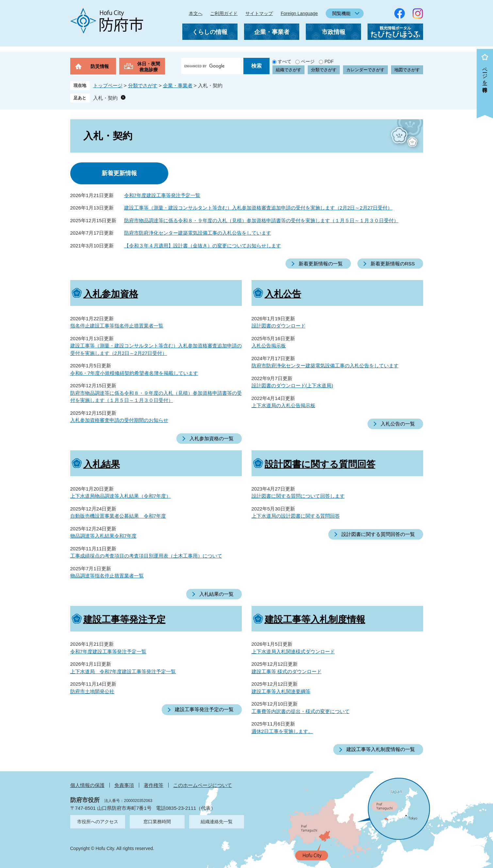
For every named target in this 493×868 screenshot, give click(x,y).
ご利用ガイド (224, 13)
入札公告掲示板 (269, 346)
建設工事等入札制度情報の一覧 (381, 749)
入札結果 (102, 464)
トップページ (108, 85)
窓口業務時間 (157, 822)
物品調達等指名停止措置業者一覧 (107, 576)
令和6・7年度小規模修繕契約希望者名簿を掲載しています (134, 373)
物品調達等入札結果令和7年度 (103, 536)
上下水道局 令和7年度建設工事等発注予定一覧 (123, 671)
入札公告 (283, 294)
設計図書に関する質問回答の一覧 (378, 534)
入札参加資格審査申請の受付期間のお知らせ (119, 420)
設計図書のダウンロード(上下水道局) (292, 385)
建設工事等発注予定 (124, 619)
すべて (285, 61)
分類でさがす (324, 70)
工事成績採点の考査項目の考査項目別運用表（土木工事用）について (146, 556)
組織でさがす (288, 70)
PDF (329, 61)
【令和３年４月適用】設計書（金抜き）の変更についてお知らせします (203, 246)
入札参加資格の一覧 (212, 438)
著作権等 (154, 785)
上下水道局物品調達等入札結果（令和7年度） (121, 496)
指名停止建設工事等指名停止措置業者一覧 (117, 326)
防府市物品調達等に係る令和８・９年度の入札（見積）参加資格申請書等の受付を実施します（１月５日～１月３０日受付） (261, 220)
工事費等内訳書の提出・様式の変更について (301, 711)
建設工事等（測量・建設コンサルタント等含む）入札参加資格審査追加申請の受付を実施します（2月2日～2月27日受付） (258, 208)
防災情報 (100, 66)
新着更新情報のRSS (393, 264)
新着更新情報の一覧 (321, 264)
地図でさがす (407, 70)
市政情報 (334, 32)
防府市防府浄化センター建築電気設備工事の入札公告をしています (198, 233)
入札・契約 (105, 98)
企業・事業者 (272, 32)
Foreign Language (299, 13)
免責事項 (124, 785)
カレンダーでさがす (365, 70)
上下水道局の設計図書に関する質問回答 (296, 516)
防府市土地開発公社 (92, 691)
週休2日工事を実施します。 (282, 731)
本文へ (196, 13)
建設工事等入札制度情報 (315, 619)
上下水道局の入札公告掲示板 (283, 405)
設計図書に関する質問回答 (320, 464)
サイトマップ (259, 13)
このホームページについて (203, 785)
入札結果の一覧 (216, 594)
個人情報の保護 (87, 785)
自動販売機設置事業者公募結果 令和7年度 (118, 516)
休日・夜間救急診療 (149, 67)
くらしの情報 (210, 32)
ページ (308, 61)
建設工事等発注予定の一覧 (204, 709)
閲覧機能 (341, 13)
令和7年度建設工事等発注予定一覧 (162, 195)
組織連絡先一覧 (217, 822)
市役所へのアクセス (98, 822)
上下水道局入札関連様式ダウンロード (293, 651)
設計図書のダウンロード (279, 326)
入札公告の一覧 (398, 424)
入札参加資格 (111, 294)
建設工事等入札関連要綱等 (281, 691)
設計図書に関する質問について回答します (298, 496)
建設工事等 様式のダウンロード (287, 671)
